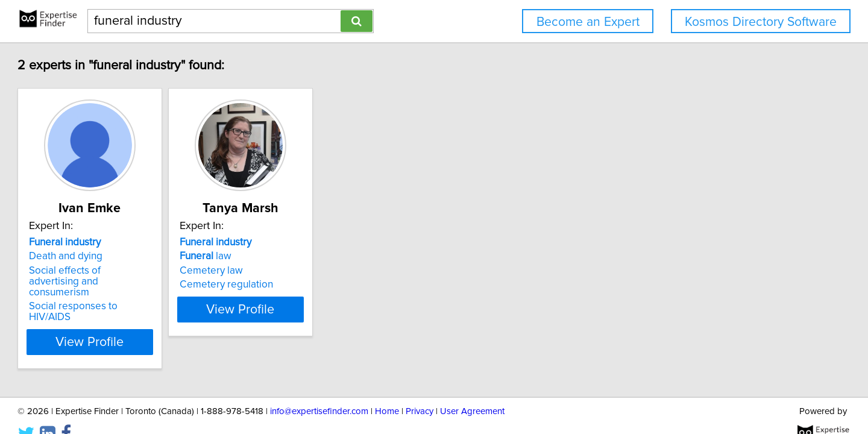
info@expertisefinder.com (319, 390)
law (291, 256)
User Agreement (472, 390)
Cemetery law (296, 271)
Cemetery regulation (311, 285)
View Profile (160, 320)
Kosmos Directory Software (761, 22)
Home (387, 390)
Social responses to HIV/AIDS (150, 295)
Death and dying (121, 256)
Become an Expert (588, 22)
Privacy (420, 390)
